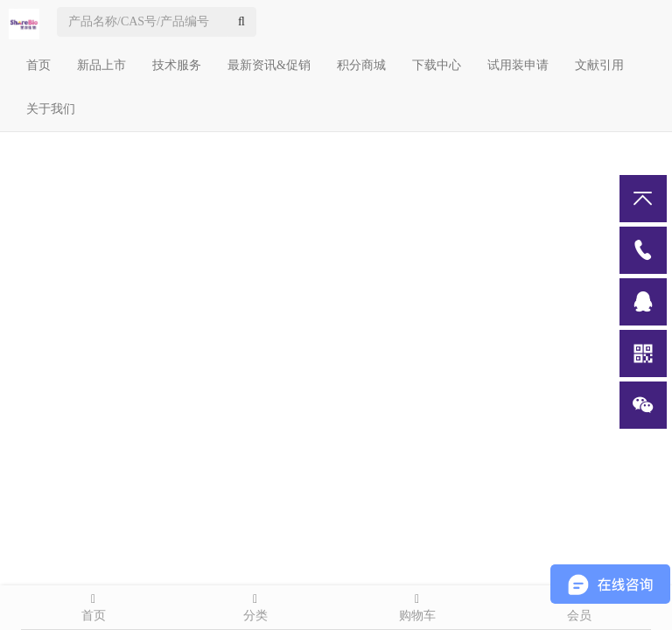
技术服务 (177, 65)
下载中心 (437, 65)
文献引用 (599, 65)
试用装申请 (518, 65)
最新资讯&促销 (269, 65)
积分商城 (361, 65)
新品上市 (101, 65)
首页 (38, 65)
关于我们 (51, 109)
